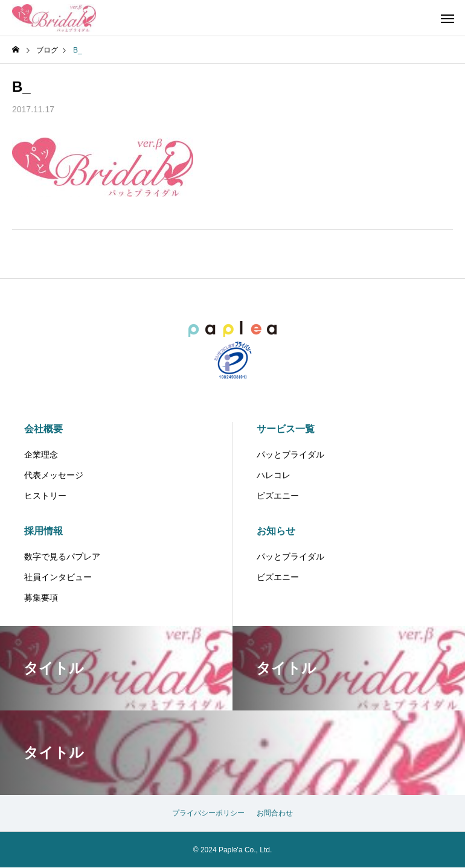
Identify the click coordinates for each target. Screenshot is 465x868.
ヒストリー (45, 496)
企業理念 (41, 455)
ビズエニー (278, 496)
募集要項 (41, 598)
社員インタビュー (58, 577)
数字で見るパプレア (62, 557)
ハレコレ (274, 475)
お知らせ (276, 531)
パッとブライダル (290, 455)
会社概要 (43, 429)
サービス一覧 (286, 429)
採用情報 (43, 531)
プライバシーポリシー (208, 813)
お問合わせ (275, 813)
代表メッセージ (54, 475)
